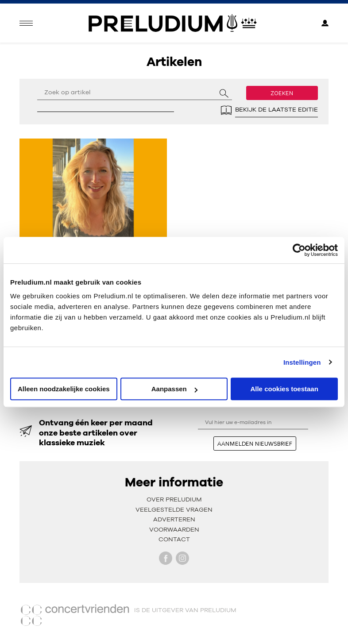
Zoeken (282, 93)
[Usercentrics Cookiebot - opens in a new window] (299, 250)
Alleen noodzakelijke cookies (64, 389)
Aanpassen (174, 389)
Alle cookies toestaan (284, 389)
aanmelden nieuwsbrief (255, 443)
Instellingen (302, 362)
